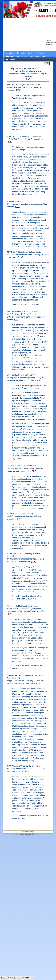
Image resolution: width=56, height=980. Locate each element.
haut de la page (28, 832)
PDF (28, 79)
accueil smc (50, 44)
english (48, 40)
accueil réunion (51, 42)
